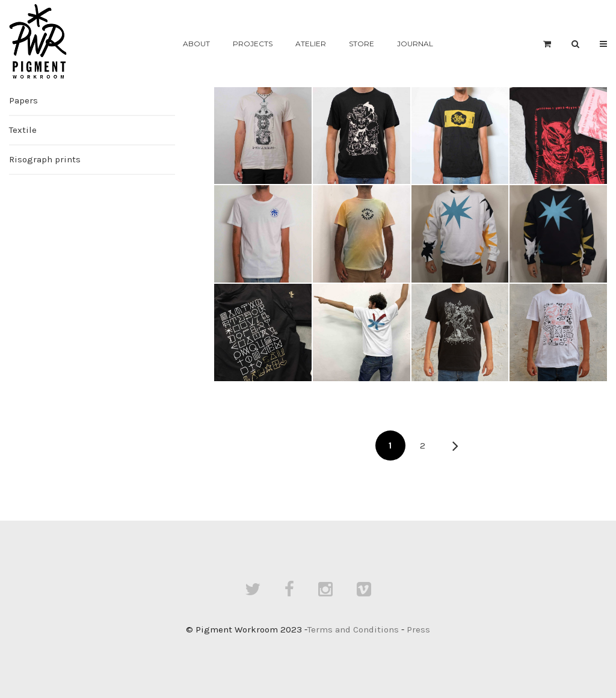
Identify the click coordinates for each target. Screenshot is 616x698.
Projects (253, 44)
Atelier (311, 44)
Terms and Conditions (353, 629)
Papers (23, 100)
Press (418, 629)
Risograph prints (45, 159)
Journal (415, 44)
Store (362, 44)
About (196, 44)
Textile (23, 130)
